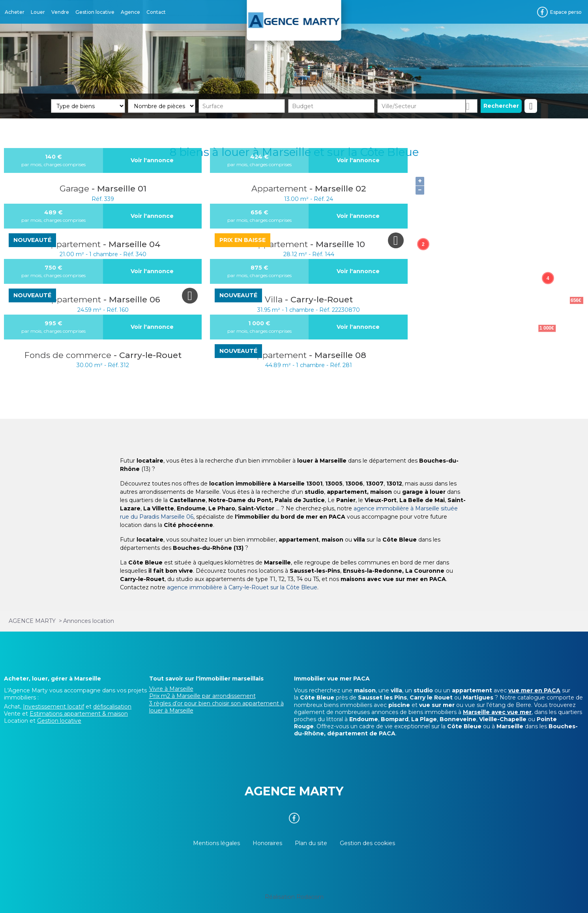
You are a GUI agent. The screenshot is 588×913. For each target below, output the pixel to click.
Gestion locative (95, 12)
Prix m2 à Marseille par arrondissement (202, 696)
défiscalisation (112, 707)
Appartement (280, 188)
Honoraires (267, 843)
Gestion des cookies (367, 843)
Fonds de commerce (69, 355)
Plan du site (311, 843)
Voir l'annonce (152, 160)
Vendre (60, 12)
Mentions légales (216, 843)
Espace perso (566, 12)
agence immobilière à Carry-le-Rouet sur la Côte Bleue (242, 587)
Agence (130, 12)
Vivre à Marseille (171, 689)
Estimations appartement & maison (79, 714)
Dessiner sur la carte (472, 106)
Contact (156, 12)
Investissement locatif (53, 707)
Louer (38, 12)
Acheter (15, 12)
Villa (275, 299)
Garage (76, 188)
